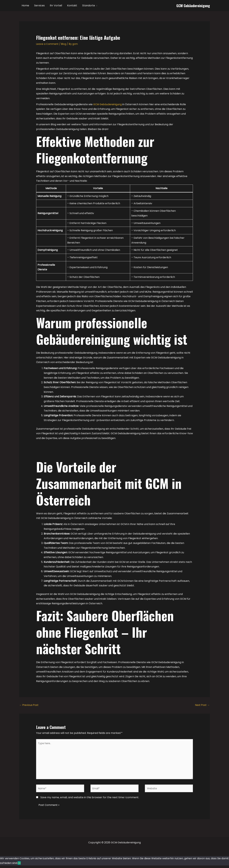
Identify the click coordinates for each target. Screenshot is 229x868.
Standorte (89, 5)
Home (25, 5)
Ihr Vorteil (56, 5)
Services (39, 5)
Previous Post (29, 705)
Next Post (202, 705)
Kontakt (72, 5)
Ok (19, 866)
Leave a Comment (48, 44)
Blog (64, 44)
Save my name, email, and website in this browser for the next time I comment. (90, 800)
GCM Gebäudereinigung (193, 6)
